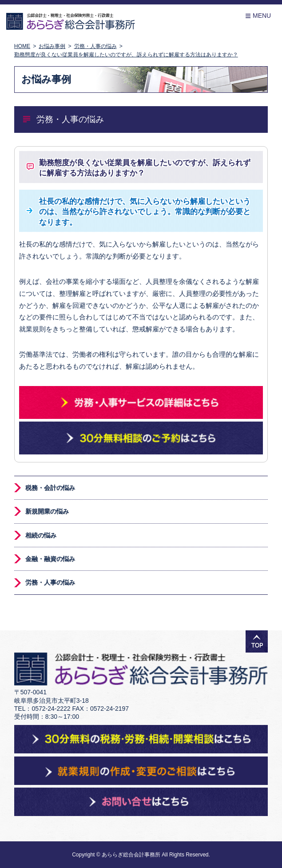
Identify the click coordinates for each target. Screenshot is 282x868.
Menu (258, 16)
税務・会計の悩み (50, 488)
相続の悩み (41, 535)
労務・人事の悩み (50, 582)
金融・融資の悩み (50, 559)
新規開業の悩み (47, 511)
